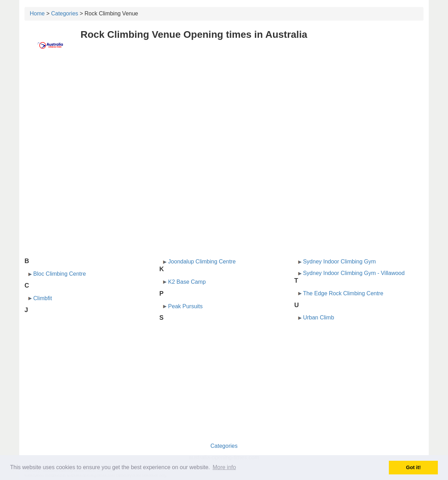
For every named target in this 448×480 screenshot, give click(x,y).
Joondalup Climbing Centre (202, 262)
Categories (65, 13)
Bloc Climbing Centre (59, 274)
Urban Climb (319, 317)
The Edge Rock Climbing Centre (343, 293)
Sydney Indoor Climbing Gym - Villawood (354, 273)
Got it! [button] (413, 467)
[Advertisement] (224, 111)
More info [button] (224, 467)
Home (37, 13)
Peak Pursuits (185, 306)
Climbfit (43, 298)
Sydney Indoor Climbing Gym (339, 262)
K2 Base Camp (187, 282)
